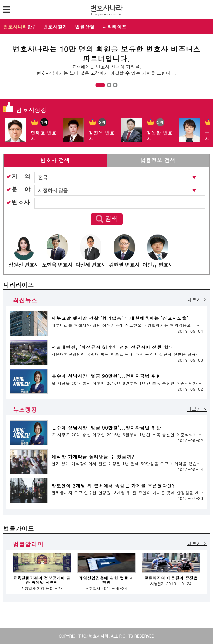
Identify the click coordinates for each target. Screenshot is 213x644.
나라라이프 (115, 27)
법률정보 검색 (158, 160)
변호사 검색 (55, 160)
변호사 (21, 202)
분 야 (21, 189)
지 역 (21, 176)
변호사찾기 (55, 27)
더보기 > (197, 299)
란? (19, 27)
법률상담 (85, 27)
